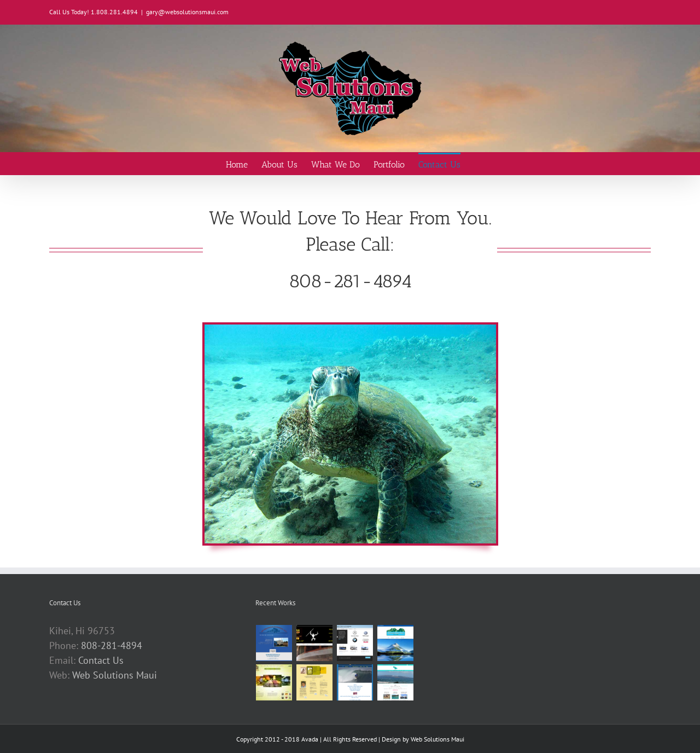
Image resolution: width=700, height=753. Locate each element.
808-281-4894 (112, 645)
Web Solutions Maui (115, 675)
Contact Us (101, 660)
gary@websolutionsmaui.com (187, 12)
